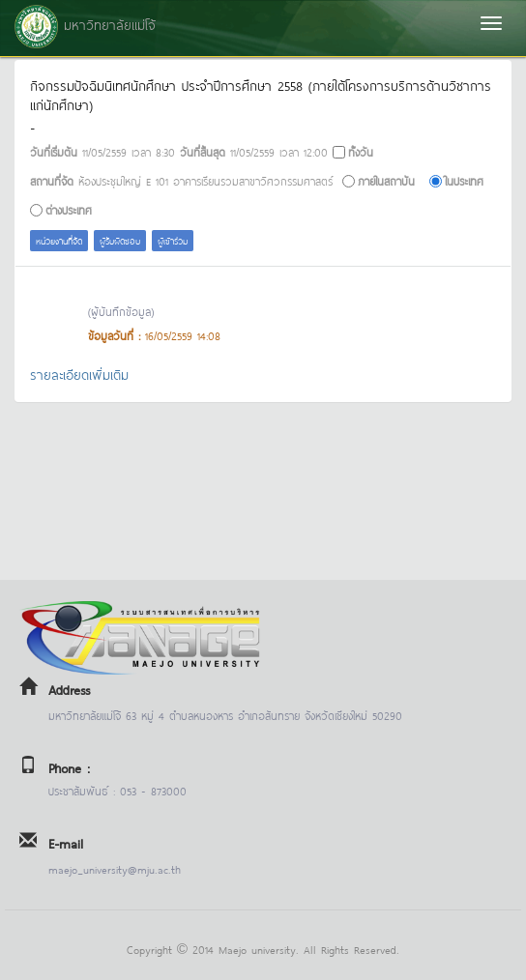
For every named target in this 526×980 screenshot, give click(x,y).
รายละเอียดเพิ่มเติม (79, 374)
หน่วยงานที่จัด (59, 240)
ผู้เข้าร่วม (173, 240)
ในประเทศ (464, 180)
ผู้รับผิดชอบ (120, 240)
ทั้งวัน (361, 151)
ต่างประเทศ (69, 209)
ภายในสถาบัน (386, 180)
